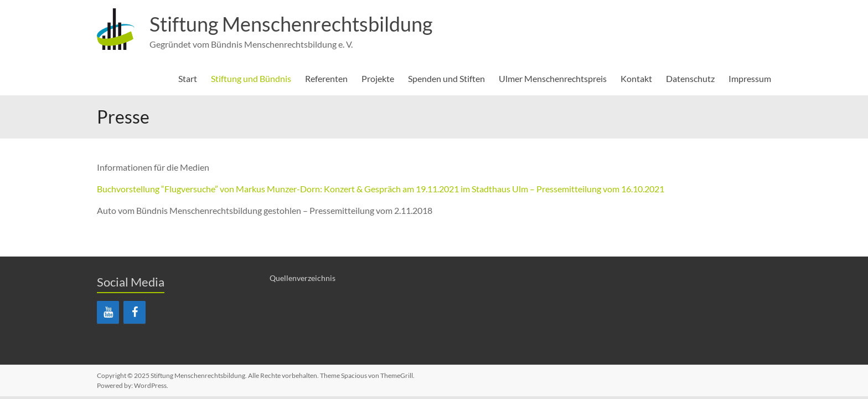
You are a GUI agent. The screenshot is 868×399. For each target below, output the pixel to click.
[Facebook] (135, 312)
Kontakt (636, 78)
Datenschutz (690, 78)
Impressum (750, 78)
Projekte (378, 78)
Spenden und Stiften (446, 78)
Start (188, 78)
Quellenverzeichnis (303, 278)
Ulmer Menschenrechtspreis (553, 78)
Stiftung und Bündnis (251, 78)
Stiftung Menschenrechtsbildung (291, 24)
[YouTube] (108, 312)
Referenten (326, 78)
